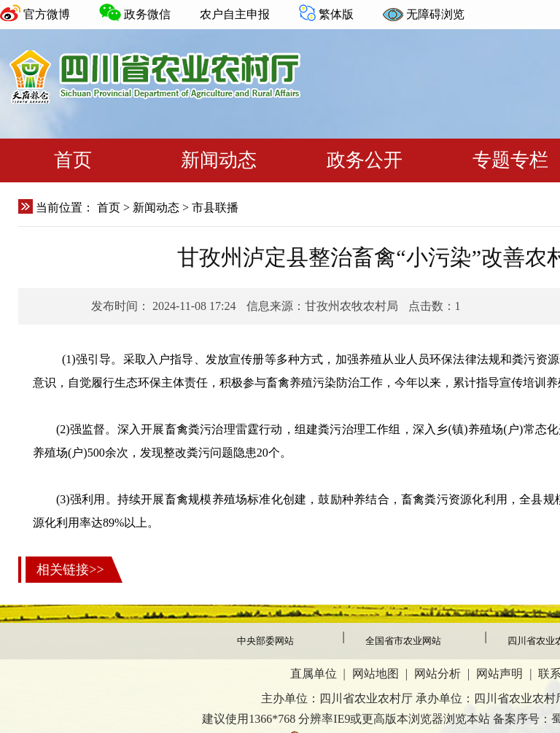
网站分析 (437, 674)
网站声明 (499, 674)
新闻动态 (219, 160)
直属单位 (314, 674)
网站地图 (376, 674)
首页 (73, 160)
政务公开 (365, 160)
